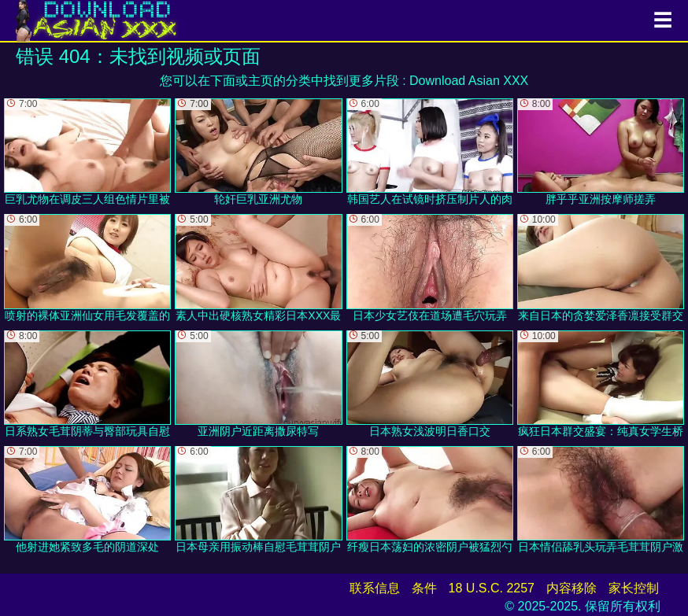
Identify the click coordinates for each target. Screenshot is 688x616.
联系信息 (375, 588)
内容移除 (571, 588)
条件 (424, 588)
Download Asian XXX (469, 81)
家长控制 (634, 588)
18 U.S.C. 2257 (492, 588)
